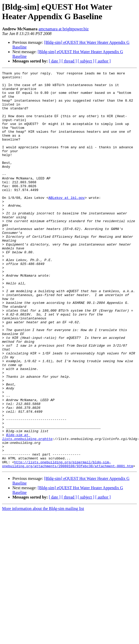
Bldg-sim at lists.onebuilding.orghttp (27, 510)
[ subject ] (86, 61)
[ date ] (55, 61)
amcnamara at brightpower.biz (64, 29)
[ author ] (103, 61)
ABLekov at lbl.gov (66, 223)
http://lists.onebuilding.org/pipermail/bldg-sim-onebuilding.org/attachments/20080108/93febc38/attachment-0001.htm (68, 543)
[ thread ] (69, 61)
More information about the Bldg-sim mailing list (43, 588)
